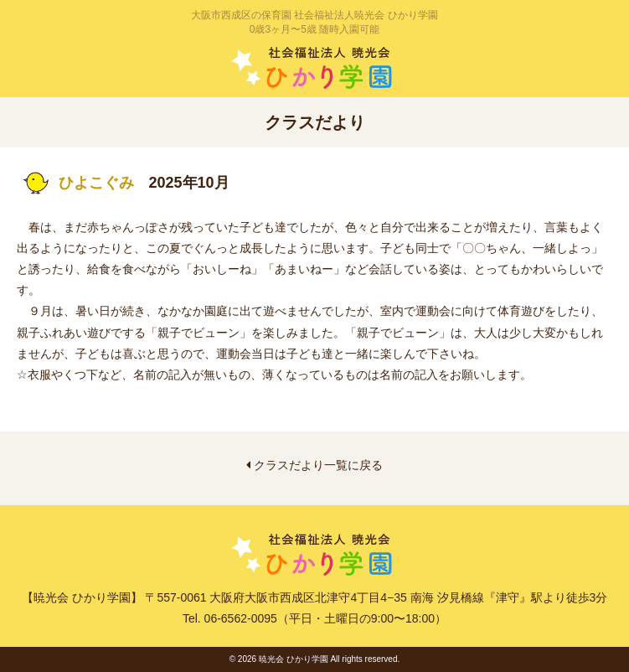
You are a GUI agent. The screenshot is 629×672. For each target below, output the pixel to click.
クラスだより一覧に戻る (314, 465)
